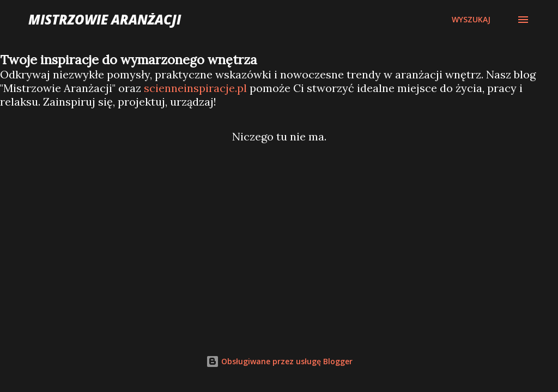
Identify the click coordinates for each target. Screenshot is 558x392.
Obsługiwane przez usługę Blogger (279, 361)
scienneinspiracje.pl (195, 88)
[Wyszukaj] (471, 20)
